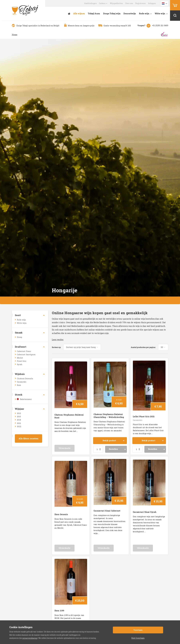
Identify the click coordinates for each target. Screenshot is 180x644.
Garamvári (22, 382)
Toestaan (138, 630)
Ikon (19, 385)
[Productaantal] (98, 445)
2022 (19, 426)
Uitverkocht (71, 444)
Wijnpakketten (116, 3)
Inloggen (152, 3)
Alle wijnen (79, 13)
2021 (19, 423)
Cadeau (102, 3)
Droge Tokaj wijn (112, 13)
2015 (19, 417)
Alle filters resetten (28, 438)
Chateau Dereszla (25, 378)
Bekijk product (113, 437)
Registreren (140, 3)
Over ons (129, 3)
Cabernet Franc (24, 351)
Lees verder (58, 340)
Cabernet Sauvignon (26, 354)
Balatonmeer (26, 399)
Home (15, 35)
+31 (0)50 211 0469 (160, 25)
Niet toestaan (138, 638)
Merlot (20, 358)
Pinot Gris (22, 361)
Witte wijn (160, 13)
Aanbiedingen (90, 3)
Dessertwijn (130, 13)
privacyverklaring (30, 638)
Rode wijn (144, 13)
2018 (19, 420)
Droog (19, 337)
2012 (19, 413)
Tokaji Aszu (94, 13)
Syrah (20, 364)
